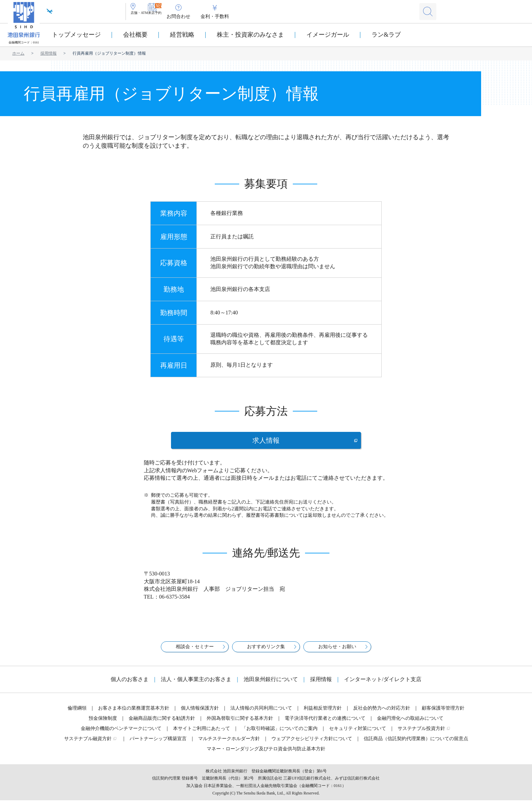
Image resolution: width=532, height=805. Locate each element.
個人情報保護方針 (200, 713)
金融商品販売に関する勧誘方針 (162, 723)
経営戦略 (182, 35)
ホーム (18, 53)
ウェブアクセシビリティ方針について (312, 743)
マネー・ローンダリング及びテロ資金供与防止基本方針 (266, 754)
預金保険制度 (103, 723)
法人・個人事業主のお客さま (196, 684)
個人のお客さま (130, 684)
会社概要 (135, 35)
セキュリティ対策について (358, 733)
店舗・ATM (148, 16)
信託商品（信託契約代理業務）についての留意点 (416, 743)
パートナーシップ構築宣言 (158, 743)
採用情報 (49, 53)
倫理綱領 (77, 713)
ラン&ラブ (386, 35)
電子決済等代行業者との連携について (325, 723)
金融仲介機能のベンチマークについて (121, 733)
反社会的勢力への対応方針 (382, 713)
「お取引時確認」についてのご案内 (280, 733)
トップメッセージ (76, 35)
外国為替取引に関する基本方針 (240, 723)
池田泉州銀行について (271, 684)
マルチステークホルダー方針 (229, 743)
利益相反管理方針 (323, 713)
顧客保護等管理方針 (443, 713)
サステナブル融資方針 (88, 743)
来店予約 (180, 16)
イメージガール (328, 35)
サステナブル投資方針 (421, 733)
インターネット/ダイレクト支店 (383, 684)
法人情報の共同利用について (261, 713)
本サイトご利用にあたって (202, 733)
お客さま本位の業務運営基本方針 (134, 713)
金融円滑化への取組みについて (410, 723)
